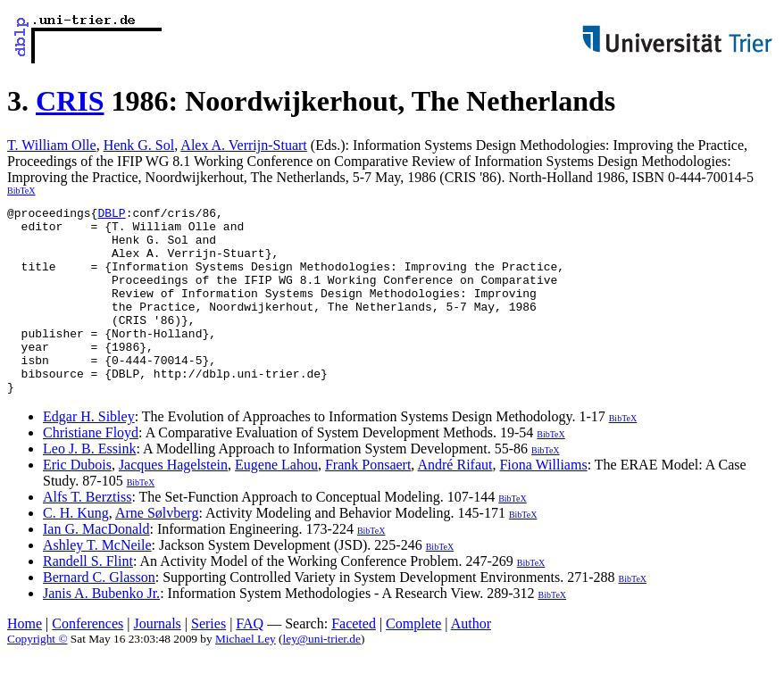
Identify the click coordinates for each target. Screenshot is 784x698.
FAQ (250, 661)
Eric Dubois (77, 502)
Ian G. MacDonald (96, 566)
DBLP (111, 215)
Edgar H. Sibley (89, 454)
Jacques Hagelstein (173, 502)
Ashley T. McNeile (97, 582)
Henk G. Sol (139, 145)
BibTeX (21, 191)
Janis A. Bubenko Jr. (101, 631)
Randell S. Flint (88, 598)
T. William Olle (52, 145)
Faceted (354, 661)
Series (209, 661)
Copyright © (38, 676)
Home (25, 661)
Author (471, 661)
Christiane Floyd (91, 470)
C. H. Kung (76, 550)
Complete (413, 661)
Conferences (88, 661)
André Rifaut (455, 502)
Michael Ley (246, 676)
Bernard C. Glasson (99, 615)
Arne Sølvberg (157, 550)
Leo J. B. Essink (89, 486)
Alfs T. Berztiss (87, 534)
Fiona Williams (543, 502)
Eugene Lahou (276, 502)
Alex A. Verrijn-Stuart (243, 145)
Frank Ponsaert (368, 502)
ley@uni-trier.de (322, 676)
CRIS (70, 101)
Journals (157, 661)
